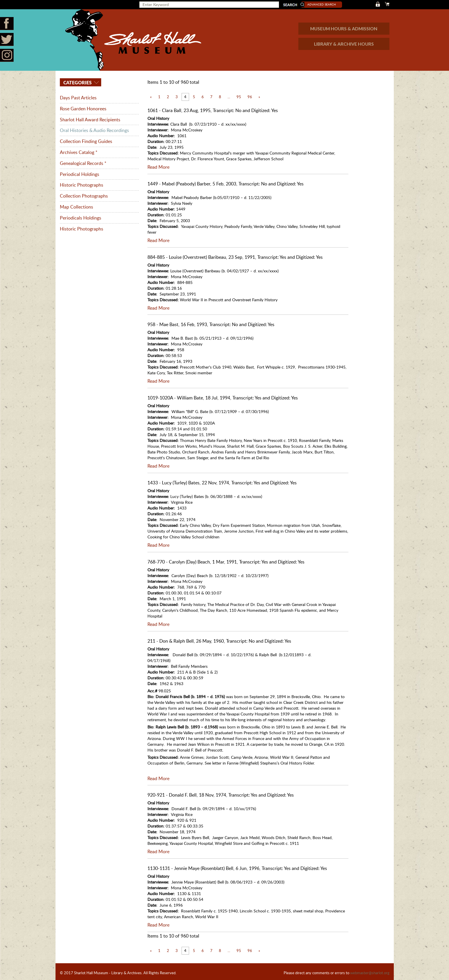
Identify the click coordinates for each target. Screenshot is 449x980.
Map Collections (76, 204)
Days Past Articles (78, 98)
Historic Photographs (82, 183)
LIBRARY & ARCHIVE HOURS (343, 44)
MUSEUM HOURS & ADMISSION (343, 28)
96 (250, 97)
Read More (158, 167)
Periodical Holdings (80, 172)
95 (239, 97)
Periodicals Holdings (81, 215)
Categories (77, 82)
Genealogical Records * (83, 162)
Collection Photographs (84, 194)
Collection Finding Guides (86, 140)
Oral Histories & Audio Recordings (94, 130)
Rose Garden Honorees (83, 108)
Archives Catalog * (79, 151)
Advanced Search (325, 4)
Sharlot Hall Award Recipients (90, 119)
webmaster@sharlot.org (370, 970)
